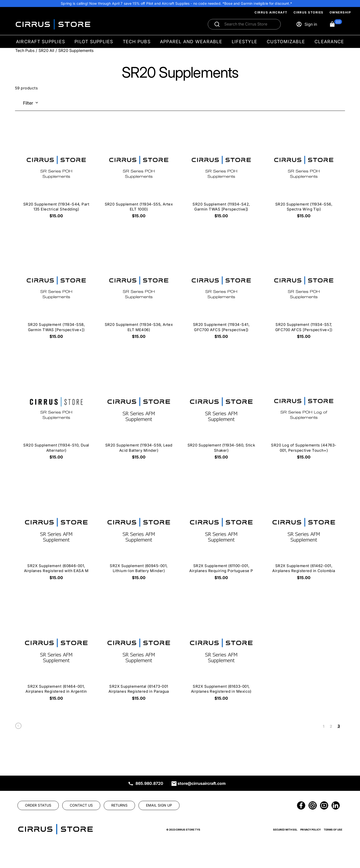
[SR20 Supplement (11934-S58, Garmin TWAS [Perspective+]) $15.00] (56, 293)
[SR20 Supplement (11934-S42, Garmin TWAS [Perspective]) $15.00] (221, 172)
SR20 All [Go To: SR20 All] (46, 50)
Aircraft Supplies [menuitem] (40, 42)
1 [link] (323, 726)
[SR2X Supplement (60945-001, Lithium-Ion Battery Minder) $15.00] (139, 534)
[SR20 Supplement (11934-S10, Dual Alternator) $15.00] (56, 414)
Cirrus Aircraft (271, 12)
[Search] (250, 24)
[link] (18, 727)
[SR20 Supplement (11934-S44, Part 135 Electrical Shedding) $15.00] (56, 172)
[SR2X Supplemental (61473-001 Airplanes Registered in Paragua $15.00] (139, 655)
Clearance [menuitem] (329, 42)
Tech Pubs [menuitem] (137, 42)
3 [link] (339, 726)
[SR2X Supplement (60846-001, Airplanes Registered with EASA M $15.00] (56, 534)
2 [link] (331, 726)
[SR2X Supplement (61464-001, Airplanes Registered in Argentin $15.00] (56, 655)
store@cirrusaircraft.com (202, 783)
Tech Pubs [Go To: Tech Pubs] (25, 50)
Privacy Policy (310, 830)
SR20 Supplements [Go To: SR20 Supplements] (76, 50)
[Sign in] (306, 24)
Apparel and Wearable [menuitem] (191, 42)
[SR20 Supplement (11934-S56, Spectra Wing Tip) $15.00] (304, 172)
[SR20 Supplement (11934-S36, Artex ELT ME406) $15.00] (139, 293)
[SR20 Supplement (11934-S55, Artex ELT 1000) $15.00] (139, 172)
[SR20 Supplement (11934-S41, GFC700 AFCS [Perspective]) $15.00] (221, 293)
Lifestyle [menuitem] (244, 42)
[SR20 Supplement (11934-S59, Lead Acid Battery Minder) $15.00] (139, 414)
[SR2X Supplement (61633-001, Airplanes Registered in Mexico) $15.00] (221, 655)
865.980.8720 (149, 783)
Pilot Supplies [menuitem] (94, 42)
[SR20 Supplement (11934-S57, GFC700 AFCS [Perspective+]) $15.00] (304, 293)
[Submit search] (217, 24)
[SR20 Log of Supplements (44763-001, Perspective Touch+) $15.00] (304, 414)
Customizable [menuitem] (286, 42)
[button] (336, 24)
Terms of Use (333, 830)
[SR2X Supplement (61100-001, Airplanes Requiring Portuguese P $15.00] (221, 534)
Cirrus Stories (308, 12)
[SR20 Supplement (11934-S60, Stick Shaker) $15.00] (221, 414)
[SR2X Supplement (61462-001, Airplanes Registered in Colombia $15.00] (304, 534)
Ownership (340, 12)
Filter (28, 103)
